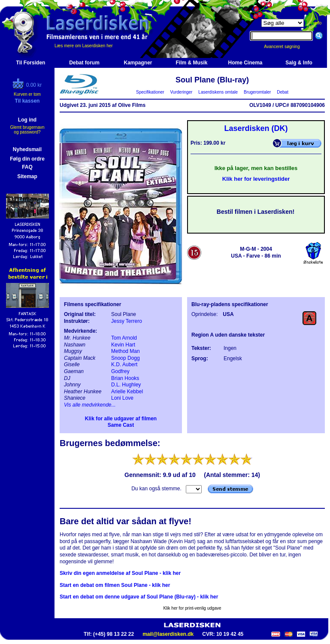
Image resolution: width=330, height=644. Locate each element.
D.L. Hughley (126, 385)
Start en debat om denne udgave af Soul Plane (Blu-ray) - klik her (139, 597)
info (318, 23)
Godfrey (120, 371)
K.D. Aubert (124, 365)
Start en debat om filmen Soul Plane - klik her (115, 585)
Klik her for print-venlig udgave (192, 608)
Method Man (126, 351)
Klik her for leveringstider (256, 179)
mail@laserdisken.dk (168, 634)
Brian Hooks (125, 378)
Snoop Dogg (126, 358)
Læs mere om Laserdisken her (84, 46)
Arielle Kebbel (127, 392)
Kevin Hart (123, 345)
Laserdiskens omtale (218, 92)
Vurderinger (181, 92)
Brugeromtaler (257, 92)
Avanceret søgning (286, 47)
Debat (283, 92)
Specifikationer (150, 92)
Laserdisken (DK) (256, 128)
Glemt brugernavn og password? (27, 130)
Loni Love (122, 398)
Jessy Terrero (127, 321)
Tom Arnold (124, 338)
